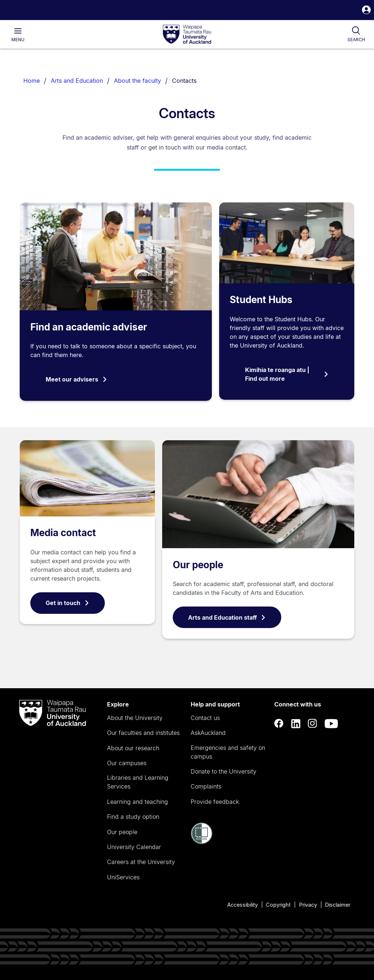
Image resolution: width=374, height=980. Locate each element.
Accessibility (243, 905)
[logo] (187, 35)
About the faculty (138, 81)
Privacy (308, 905)
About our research (133, 748)
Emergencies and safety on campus (228, 752)
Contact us (205, 718)
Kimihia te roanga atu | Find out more (287, 374)
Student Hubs (261, 300)
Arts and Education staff (227, 617)
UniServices (123, 877)
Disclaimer (338, 905)
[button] (366, 11)
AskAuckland (208, 733)
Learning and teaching (138, 802)
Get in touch (68, 603)
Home (32, 81)
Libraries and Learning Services (138, 782)
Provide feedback (215, 802)
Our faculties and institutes (143, 733)
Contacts (184, 81)
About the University (135, 718)
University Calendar (134, 847)
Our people (198, 565)
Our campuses (127, 763)
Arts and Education (77, 81)
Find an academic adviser (89, 327)
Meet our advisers (77, 379)
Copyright (278, 905)
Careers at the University (141, 862)
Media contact (63, 533)
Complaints (206, 786)
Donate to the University (224, 771)
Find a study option (133, 817)
